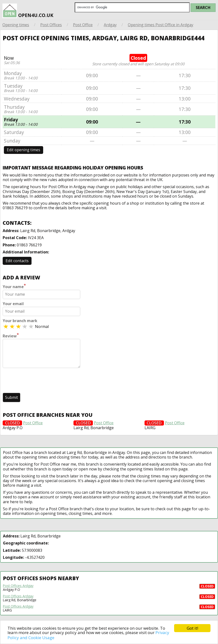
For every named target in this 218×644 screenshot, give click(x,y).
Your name (14, 286)
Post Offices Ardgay (18, 586)
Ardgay (110, 25)
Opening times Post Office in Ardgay (161, 25)
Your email (13, 304)
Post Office (83, 25)
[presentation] (40, 381)
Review (11, 335)
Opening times (16, 25)
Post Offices (51, 25)
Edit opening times (24, 150)
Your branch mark (20, 321)
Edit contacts (17, 261)
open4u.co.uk (28, 11)
